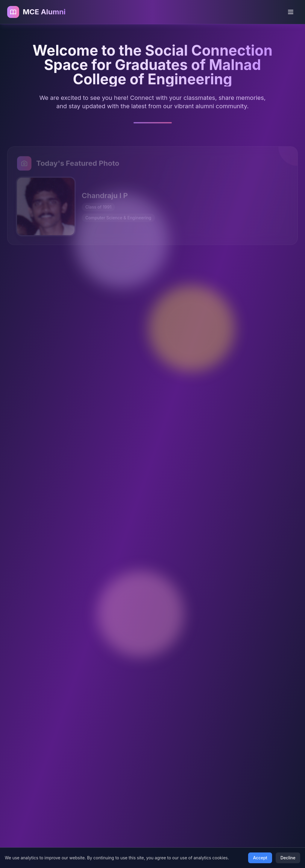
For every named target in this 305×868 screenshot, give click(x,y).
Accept (260, 858)
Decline (288, 858)
